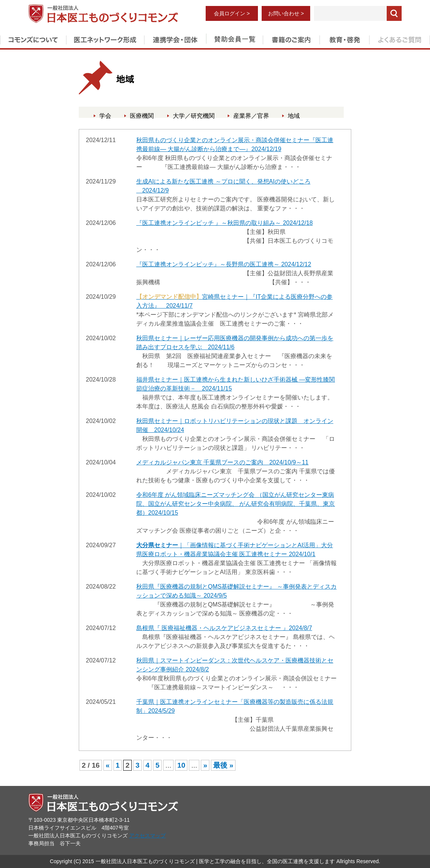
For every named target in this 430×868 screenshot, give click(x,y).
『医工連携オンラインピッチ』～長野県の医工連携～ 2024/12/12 (224, 264)
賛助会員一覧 (234, 38)
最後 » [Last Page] (223, 765)
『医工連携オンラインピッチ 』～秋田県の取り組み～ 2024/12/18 (225, 223)
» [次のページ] (205, 765)
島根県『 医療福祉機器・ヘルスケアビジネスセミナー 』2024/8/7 (224, 628)
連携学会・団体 (175, 38)
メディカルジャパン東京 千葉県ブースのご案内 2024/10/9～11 (222, 462)
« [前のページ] (108, 765)
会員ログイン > (232, 13)
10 (181, 765)
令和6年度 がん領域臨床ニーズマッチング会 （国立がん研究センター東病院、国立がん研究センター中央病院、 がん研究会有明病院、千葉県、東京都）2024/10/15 (236, 504)
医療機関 (142, 116)
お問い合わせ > (286, 13)
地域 (294, 116)
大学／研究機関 (194, 116)
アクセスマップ (147, 836)
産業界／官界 (251, 116)
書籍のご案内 (291, 38)
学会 (105, 116)
